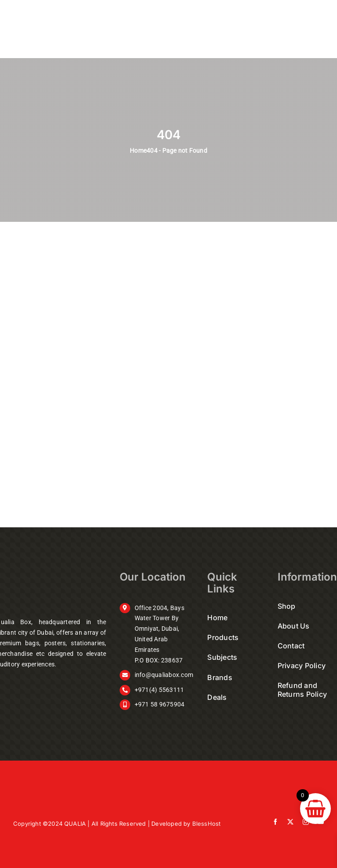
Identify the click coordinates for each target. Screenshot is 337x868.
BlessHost (207, 824)
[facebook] (275, 822)
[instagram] (306, 822)
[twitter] (290, 822)
